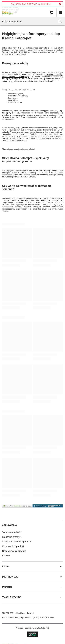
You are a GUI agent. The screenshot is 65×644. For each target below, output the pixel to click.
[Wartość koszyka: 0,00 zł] (52, 12)
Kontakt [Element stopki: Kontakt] (6, 556)
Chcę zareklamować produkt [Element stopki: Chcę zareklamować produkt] (16, 542)
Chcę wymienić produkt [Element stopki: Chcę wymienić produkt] (14, 551)
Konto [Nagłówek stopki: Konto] (6, 567)
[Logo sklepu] (8, 12)
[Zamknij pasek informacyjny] (60, 4)
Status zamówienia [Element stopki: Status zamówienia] (12, 532)
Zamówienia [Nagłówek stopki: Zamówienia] (9, 525)
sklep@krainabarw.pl (24, 613)
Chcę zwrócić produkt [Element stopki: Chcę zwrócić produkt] (13, 546)
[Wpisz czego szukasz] (32, 21)
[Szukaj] (60, 21)
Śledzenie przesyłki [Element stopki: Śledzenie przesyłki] (12, 537)
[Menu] (61, 12)
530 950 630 (8, 613)
